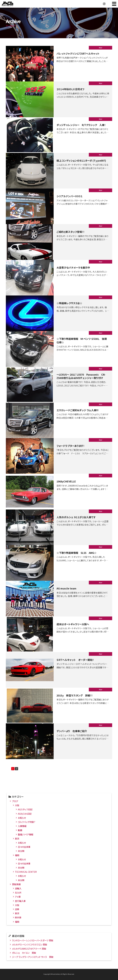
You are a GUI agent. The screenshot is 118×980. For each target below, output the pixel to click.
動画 (20, 831)
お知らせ (22, 818)
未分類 (21, 852)
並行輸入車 (20, 902)
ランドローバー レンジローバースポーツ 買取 (33, 941)
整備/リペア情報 (26, 835)
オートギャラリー (11, 4)
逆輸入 (18, 889)
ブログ (15, 802)
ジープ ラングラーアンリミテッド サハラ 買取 (33, 958)
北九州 (18, 893)
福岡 (17, 856)
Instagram (104, 4)
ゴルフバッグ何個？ (27, 822)
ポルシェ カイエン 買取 (24, 953)
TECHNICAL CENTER (26, 872)
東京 (17, 839)
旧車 (17, 910)
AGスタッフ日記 (25, 810)
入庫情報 (22, 827)
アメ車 (18, 897)
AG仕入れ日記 (25, 814)
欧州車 (18, 918)
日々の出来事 (24, 847)
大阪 (17, 806)
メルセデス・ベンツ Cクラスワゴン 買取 (29, 945)
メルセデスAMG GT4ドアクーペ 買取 (29, 949)
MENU (114, 4)
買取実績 (16, 885)
